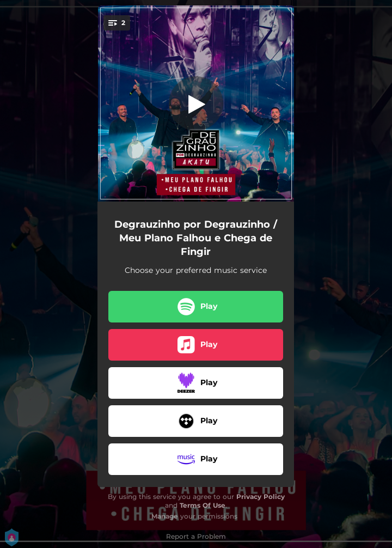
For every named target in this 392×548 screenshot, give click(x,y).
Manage (165, 516)
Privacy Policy (261, 497)
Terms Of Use (203, 505)
